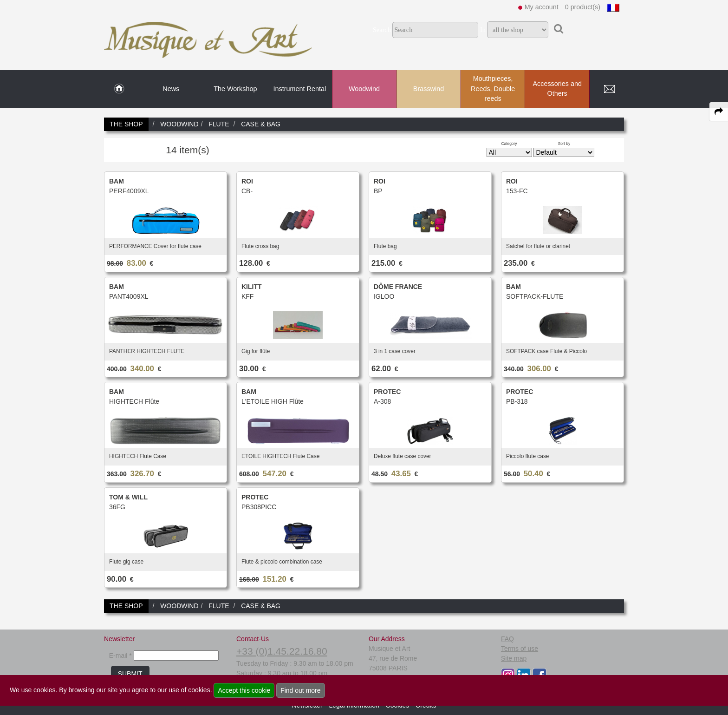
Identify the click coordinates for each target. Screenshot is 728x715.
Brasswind (429, 89)
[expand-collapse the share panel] (719, 112)
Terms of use (520, 649)
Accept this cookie (244, 690)
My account (542, 7)
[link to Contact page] (609, 89)
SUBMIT (130, 674)
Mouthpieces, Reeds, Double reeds (493, 89)
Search (382, 30)
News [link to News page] (171, 89)
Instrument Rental (300, 89)
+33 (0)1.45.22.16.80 (282, 651)
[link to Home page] (119, 89)
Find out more (300, 690)
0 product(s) (583, 7)
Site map (514, 658)
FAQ (507, 639)
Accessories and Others (557, 89)
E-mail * (120, 656)
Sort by (564, 144)
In (483, 30)
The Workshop (235, 89)
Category (509, 144)
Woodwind (364, 89)
